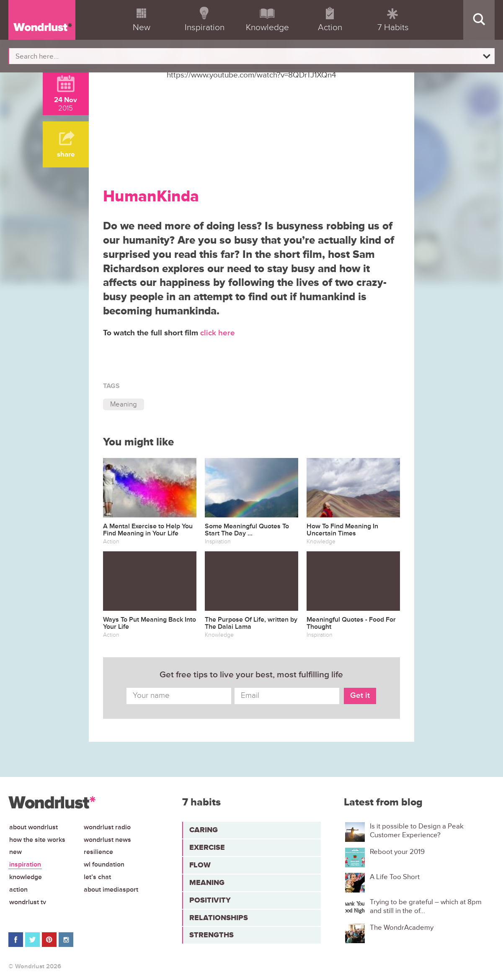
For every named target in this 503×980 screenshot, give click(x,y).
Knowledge (26, 877)
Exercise (207, 847)
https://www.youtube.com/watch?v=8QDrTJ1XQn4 (251, 75)
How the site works (37, 840)
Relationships (219, 918)
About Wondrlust (34, 827)
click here (219, 333)
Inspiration (25, 864)
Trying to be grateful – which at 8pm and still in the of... (426, 906)
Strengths (212, 935)
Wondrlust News (107, 840)
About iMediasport (111, 890)
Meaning (124, 404)
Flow (200, 865)
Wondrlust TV (28, 902)
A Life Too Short (395, 877)
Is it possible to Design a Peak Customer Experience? (417, 831)
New (15, 852)
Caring (204, 830)
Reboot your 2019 (397, 852)
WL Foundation (104, 864)
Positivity (210, 900)
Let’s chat (97, 877)
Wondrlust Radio (107, 827)
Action (18, 890)
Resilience (98, 852)
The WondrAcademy (402, 928)
